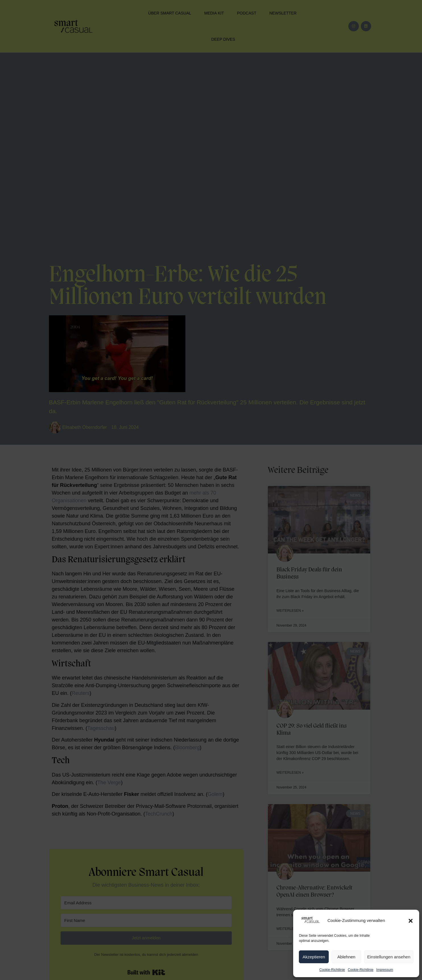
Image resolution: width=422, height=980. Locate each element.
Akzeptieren (314, 957)
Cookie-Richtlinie (332, 970)
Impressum (385, 970)
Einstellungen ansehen (389, 957)
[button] (411, 921)
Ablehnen (346, 957)
